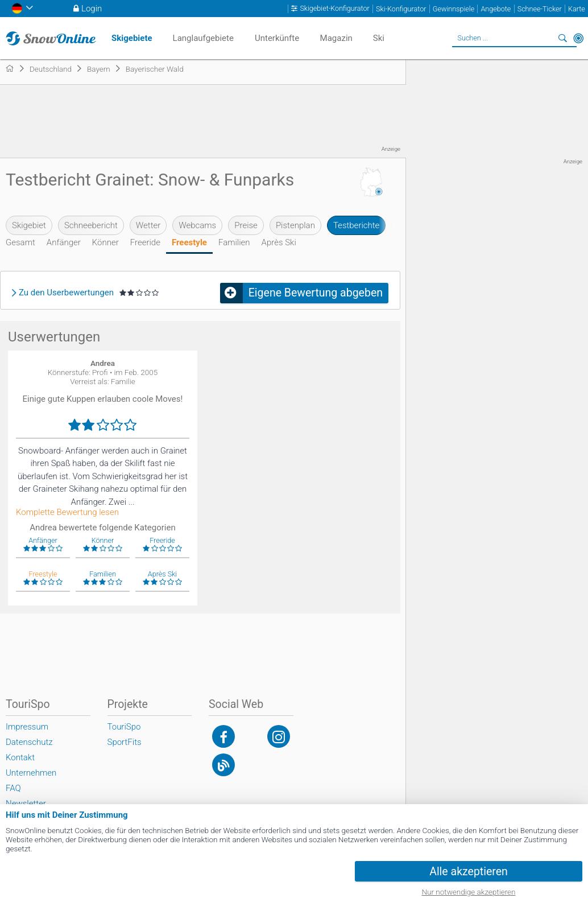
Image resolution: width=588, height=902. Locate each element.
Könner (105, 242)
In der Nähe (578, 38)
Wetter (148, 225)
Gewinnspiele (454, 9)
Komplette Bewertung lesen (67, 512)
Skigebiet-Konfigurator (334, 9)
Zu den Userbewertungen (66, 293)
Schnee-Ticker (540, 9)
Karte (577, 9)
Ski (379, 38)
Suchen (562, 38)
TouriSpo (124, 727)
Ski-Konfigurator (401, 9)
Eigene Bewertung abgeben (316, 293)
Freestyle (189, 242)
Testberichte (356, 225)
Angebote (496, 9)
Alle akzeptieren (469, 872)
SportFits (125, 742)
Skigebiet (29, 225)
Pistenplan (295, 225)
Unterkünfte (277, 38)
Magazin (336, 38)
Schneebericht (91, 225)
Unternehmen (31, 773)
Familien (234, 242)
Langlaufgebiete (203, 38)
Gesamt (20, 242)
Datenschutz (29, 742)
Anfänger (64, 242)
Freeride (145, 242)
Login (92, 9)
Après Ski (279, 242)
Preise (246, 225)
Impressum (27, 727)
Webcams (197, 225)
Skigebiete (132, 38)
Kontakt (20, 757)
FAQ (13, 788)
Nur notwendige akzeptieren (469, 892)
